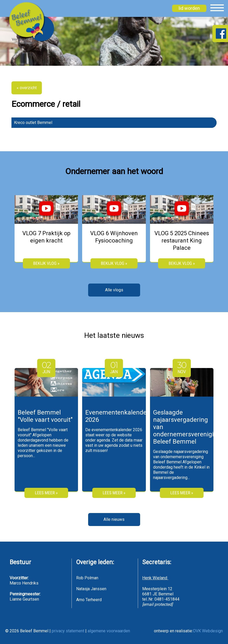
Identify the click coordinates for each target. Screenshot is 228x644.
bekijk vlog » (46, 263)
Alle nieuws (114, 519)
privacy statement (68, 631)
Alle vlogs (114, 290)
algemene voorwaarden (109, 631)
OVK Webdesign (208, 631)
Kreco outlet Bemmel (33, 123)
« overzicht (27, 88)
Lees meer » (46, 493)
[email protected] (157, 604)
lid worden (189, 8)
